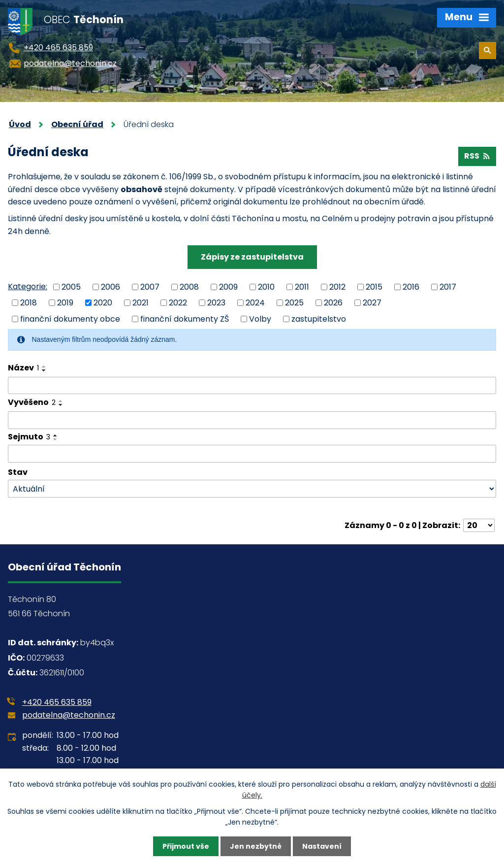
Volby (260, 319)
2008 (189, 286)
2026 (333, 303)
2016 (411, 286)
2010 (266, 286)
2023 (216, 303)
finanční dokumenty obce (70, 319)
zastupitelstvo (319, 319)
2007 (150, 286)
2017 (448, 286)
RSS (477, 156)
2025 (294, 303)
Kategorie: (28, 286)
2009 (228, 286)
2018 (29, 303)
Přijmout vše (186, 846)
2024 (255, 303)
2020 (103, 303)
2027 (372, 303)
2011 (302, 286)
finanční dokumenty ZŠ (185, 319)
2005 (71, 286)
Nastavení (322, 846)
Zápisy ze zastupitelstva (252, 257)
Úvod (20, 124)
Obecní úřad (77, 124)
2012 (337, 286)
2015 (374, 286)
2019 (65, 303)
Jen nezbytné (256, 846)
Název (23, 368)
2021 (141, 303)
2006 (110, 286)
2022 (178, 303)
